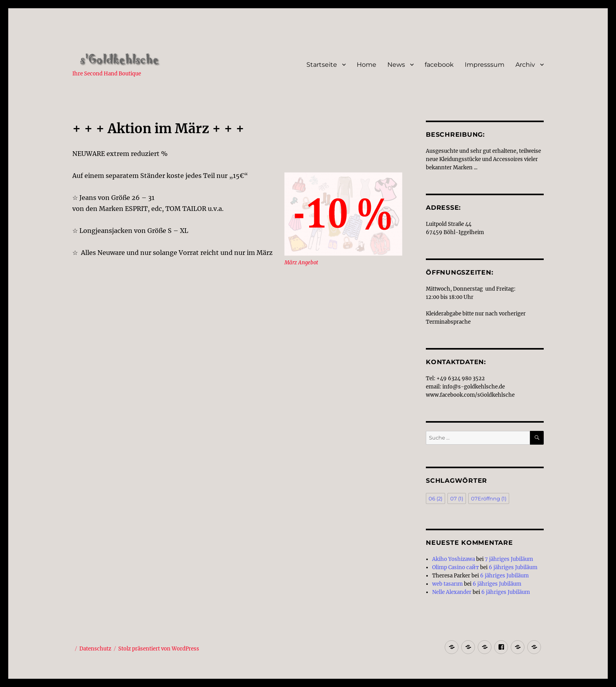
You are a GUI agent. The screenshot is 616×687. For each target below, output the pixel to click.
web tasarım (447, 584)
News (396, 65)
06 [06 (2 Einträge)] (435, 498)
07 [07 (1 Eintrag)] (457, 498)
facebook (439, 65)
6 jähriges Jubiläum (513, 567)
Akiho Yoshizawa (454, 559)
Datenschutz (95, 649)
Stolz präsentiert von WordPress (159, 649)
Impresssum (485, 65)
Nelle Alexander (452, 592)
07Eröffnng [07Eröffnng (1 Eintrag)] (489, 498)
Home (367, 65)
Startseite (322, 65)
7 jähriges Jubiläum (509, 559)
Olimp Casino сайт (456, 567)
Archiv (525, 65)
